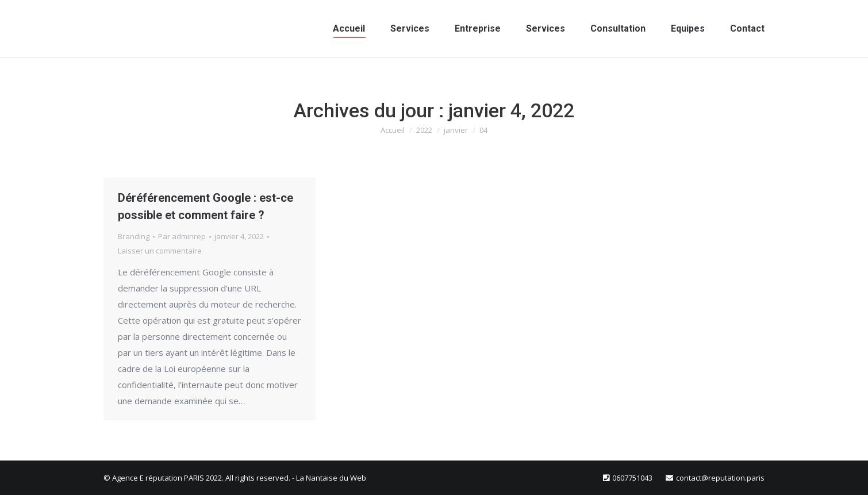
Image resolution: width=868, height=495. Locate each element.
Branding (134, 236)
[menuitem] (349, 29)
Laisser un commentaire (160, 251)
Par (182, 236)
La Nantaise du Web (331, 478)
